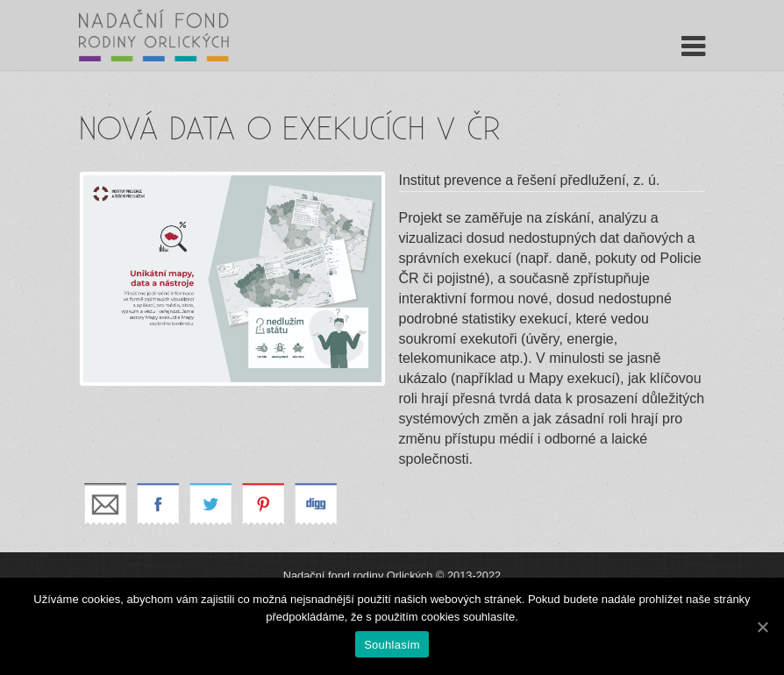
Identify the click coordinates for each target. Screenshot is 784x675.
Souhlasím (392, 645)
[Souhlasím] (762, 627)
